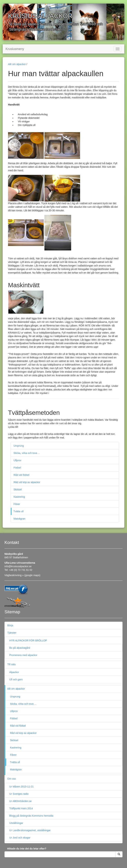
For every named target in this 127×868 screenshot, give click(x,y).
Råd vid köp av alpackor (27, 482)
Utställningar (16, 823)
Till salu (12, 664)
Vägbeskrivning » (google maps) (22, 575)
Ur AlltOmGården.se (20, 801)
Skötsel (18, 489)
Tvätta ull (18, 511)
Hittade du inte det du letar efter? (27, 849)
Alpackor (14, 672)
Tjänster (12, 633)
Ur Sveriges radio (19, 794)
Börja (10, 625)
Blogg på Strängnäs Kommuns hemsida (31, 816)
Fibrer (17, 504)
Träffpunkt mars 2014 (21, 808)
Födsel (17, 468)
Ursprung (19, 446)
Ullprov (17, 460)
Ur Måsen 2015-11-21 (21, 787)
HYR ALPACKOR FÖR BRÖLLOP (28, 641)
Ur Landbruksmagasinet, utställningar (30, 830)
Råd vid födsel (21, 475)
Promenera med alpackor (23, 655)
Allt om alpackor (17, 64)
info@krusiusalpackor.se (18, 566)
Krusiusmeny (15, 49)
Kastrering (19, 497)
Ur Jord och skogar (20, 838)
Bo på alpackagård (20, 648)
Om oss (12, 779)
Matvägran (19, 519)
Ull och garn (16, 679)
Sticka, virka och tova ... (27, 453)
